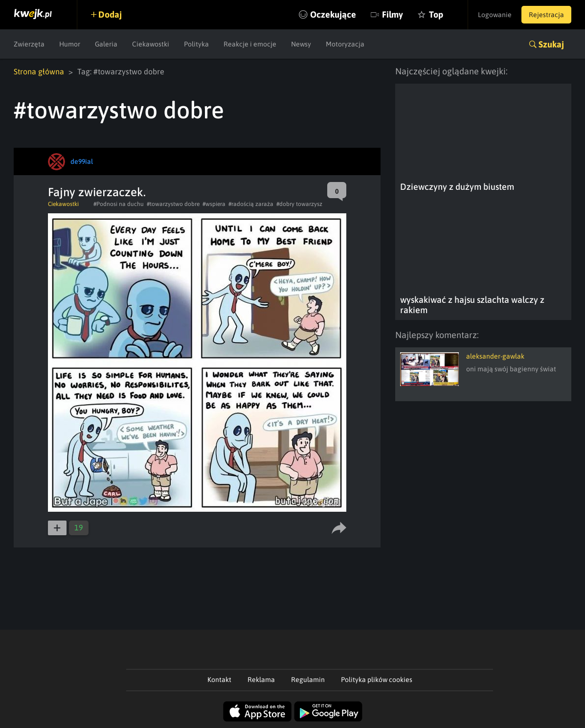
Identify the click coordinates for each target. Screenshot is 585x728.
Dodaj (110, 14)
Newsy (301, 44)
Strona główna (39, 71)
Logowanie (495, 15)
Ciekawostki (151, 44)
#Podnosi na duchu (119, 204)
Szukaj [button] (551, 44)
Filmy (393, 14)
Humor (70, 44)
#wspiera (214, 204)
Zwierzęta (29, 44)
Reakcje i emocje (250, 44)
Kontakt (219, 680)
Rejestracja (546, 15)
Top (436, 14)
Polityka (196, 44)
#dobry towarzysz (299, 204)
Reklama (261, 680)
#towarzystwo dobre (173, 204)
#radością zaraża (251, 204)
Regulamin (308, 680)
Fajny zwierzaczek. (97, 192)
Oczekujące (333, 14)
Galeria (106, 44)
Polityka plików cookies (377, 680)
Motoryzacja (345, 44)
